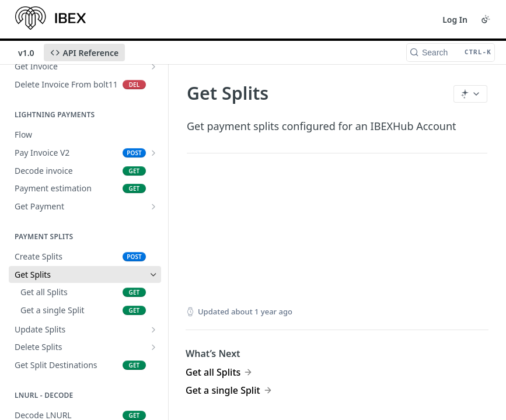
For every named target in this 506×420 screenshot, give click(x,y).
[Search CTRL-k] (451, 52)
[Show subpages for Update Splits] (153, 330)
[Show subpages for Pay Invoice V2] (153, 153)
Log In (455, 20)
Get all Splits (213, 372)
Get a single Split (223, 390)
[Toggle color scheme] (486, 19)
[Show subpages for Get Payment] (153, 206)
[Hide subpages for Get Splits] (153, 275)
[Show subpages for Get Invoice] (153, 66)
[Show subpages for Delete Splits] (153, 347)
